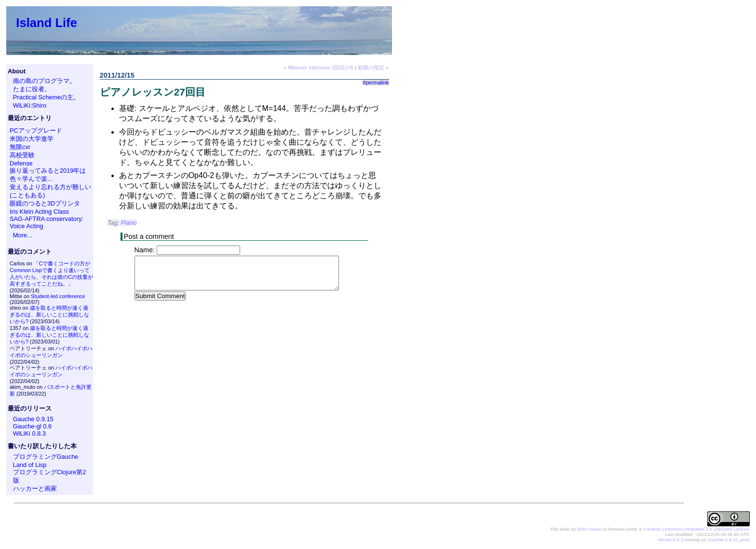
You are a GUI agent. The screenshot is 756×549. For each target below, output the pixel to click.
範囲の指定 (371, 68)
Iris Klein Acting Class (39, 212)
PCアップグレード (36, 130)
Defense (21, 163)
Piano (129, 223)
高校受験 (22, 155)
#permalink (376, 82)
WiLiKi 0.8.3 (29, 433)
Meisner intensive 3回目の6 (321, 68)
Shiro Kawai (589, 529)
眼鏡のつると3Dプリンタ (45, 203)
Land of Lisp (30, 465)
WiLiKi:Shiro (30, 105)
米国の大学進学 (32, 139)
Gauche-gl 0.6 (32, 426)
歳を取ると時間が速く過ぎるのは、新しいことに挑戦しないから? (49, 315)
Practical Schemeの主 (43, 97)
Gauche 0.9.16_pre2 (728, 540)
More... (23, 235)
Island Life (47, 23)
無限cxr (20, 147)
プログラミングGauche (46, 457)
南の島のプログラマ (41, 81)
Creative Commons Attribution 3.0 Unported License (696, 529)
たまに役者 (29, 89)
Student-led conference (58, 296)
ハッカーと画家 (35, 488)
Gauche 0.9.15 (33, 419)
